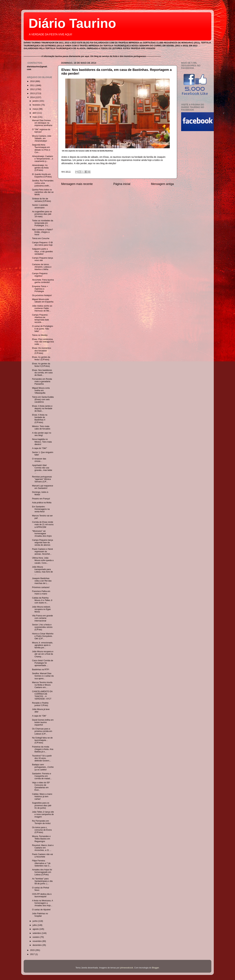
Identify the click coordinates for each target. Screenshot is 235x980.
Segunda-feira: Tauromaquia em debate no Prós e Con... (41, 149)
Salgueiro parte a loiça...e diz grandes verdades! (42, 251)
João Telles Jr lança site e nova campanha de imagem (43, 814)
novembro (38, 941)
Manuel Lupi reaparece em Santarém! (43, 487)
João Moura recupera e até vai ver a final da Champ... (43, 654)
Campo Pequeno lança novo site (42, 259)
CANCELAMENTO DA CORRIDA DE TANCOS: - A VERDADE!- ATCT (42, 695)
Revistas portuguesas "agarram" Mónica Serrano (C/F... (42, 479)
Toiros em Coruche (41, 238)
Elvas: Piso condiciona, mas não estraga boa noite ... (43, 342)
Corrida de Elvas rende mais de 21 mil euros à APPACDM (43, 525)
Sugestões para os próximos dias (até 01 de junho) (42, 805)
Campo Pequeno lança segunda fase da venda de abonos (42, 543)
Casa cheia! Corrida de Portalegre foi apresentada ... (43, 663)
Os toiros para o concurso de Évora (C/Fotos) (42, 830)
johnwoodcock (127, 968)
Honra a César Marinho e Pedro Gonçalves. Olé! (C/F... (43, 636)
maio (35, 117)
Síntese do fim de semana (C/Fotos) (41, 200)
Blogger (155, 968)
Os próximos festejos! (42, 295)
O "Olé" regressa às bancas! (41, 131)
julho (35, 925)
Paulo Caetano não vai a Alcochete (42, 856)
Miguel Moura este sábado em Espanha (43, 301)
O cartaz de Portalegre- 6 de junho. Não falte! (43, 329)
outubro (36, 937)
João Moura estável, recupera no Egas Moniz (41, 609)
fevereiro (37, 105)
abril (35, 113)
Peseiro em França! (41, 499)
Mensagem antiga (162, 184)
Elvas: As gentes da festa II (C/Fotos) (41, 365)
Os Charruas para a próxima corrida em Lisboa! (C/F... (42, 731)
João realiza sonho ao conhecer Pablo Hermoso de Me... (42, 308)
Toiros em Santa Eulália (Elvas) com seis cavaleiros (43, 399)
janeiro (36, 101)
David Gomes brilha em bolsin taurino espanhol (43, 722)
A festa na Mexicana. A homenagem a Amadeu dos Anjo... (42, 903)
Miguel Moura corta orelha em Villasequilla (41, 390)
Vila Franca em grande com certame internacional (42, 618)
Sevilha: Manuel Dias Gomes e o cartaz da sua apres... (43, 676)
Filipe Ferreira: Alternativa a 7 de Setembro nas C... (42, 863)
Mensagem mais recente (77, 184)
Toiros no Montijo (40, 335)
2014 (33, 97)
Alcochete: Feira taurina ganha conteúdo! (43, 281)
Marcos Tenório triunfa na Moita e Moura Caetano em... (42, 685)
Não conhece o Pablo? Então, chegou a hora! (42, 232)
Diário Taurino (72, 23)
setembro (37, 933)
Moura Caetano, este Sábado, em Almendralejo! (42, 138)
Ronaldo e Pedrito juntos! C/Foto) (40, 704)
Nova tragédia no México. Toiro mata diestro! (42, 442)
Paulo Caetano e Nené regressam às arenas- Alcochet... (42, 552)
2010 (33, 81)
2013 (33, 93)
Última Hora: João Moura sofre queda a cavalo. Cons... (43, 560)
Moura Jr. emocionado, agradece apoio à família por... (42, 645)
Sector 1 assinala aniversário (40, 206)
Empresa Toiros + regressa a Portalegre (40, 289)
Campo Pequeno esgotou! (40, 275)
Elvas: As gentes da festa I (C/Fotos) (41, 358)
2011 (33, 85)
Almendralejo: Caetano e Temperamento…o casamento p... (43, 159)
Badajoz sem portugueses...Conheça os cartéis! (43, 767)
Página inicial (122, 184)
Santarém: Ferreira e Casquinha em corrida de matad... (42, 776)
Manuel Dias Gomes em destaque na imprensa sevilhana (42, 123)
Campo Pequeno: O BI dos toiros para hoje (42, 244)
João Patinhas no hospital (40, 915)
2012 (33, 89)
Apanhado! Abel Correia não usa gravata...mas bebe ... (42, 469)
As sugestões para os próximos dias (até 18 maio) (42, 214)
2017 (33, 954)
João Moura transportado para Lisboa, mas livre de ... (42, 571)
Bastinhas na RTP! (41, 670)
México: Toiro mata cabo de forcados (41, 428)
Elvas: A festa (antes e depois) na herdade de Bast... (42, 408)
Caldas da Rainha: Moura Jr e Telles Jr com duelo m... (42, 600)
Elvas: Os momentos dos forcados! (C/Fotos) (41, 351)
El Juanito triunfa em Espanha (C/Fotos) (42, 176)
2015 (33, 950)
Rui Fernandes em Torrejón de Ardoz (41, 822)
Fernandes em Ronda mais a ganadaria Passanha (42, 381)
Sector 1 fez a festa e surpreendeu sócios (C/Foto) (42, 627)
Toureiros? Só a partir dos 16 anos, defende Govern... (42, 758)
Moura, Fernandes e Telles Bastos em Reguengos (41, 839)
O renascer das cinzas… (39, 460)
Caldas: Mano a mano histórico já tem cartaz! (42, 797)
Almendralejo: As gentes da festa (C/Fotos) (40, 168)
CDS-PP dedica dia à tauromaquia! (42, 895)
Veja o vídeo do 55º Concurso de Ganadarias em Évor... (41, 786)
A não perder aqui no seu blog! (42, 434)
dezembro (38, 945)
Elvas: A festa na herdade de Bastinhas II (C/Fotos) (40, 419)
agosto (36, 929)
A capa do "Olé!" (39, 448)
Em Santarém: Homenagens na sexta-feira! (41, 509)
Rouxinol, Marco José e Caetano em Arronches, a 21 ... (43, 848)
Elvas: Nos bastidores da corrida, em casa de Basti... (42, 373)
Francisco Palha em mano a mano (41, 593)
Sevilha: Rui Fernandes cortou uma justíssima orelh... (43, 183)
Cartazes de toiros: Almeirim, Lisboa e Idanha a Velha (42, 267)
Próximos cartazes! (41, 587)
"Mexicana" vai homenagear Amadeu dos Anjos (42, 534)
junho (35, 921)
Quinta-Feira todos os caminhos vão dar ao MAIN (43, 192)
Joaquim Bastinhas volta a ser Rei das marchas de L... (42, 581)
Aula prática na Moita (42, 503)
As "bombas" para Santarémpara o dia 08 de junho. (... (42, 881)
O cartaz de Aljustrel (41, 910)
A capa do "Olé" (39, 716)
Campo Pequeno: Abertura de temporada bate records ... (40, 319)
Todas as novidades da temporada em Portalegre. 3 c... (43, 223)
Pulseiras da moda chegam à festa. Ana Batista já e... (43, 749)
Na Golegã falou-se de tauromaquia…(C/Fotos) (42, 740)
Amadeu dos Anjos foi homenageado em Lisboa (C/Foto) (42, 872)
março (36, 109)
